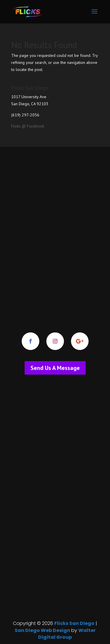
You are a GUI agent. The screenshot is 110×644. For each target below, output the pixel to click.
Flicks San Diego (74, 623)
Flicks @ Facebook (28, 126)
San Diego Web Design (42, 630)
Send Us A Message (55, 368)
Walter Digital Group (67, 634)
